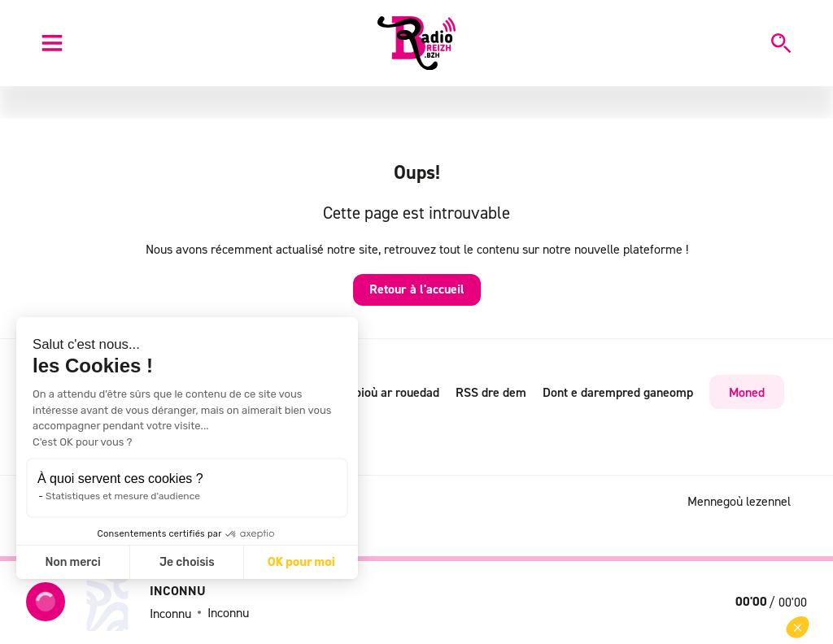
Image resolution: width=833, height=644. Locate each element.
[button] (798, 627)
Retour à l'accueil (417, 289)
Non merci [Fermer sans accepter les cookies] (72, 562)
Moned (747, 392)
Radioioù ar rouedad (385, 392)
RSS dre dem (491, 392)
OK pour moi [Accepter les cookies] (301, 562)
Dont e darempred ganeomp (618, 392)
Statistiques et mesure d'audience (123, 496)
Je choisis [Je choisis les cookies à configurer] (187, 562)
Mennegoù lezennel (739, 501)
